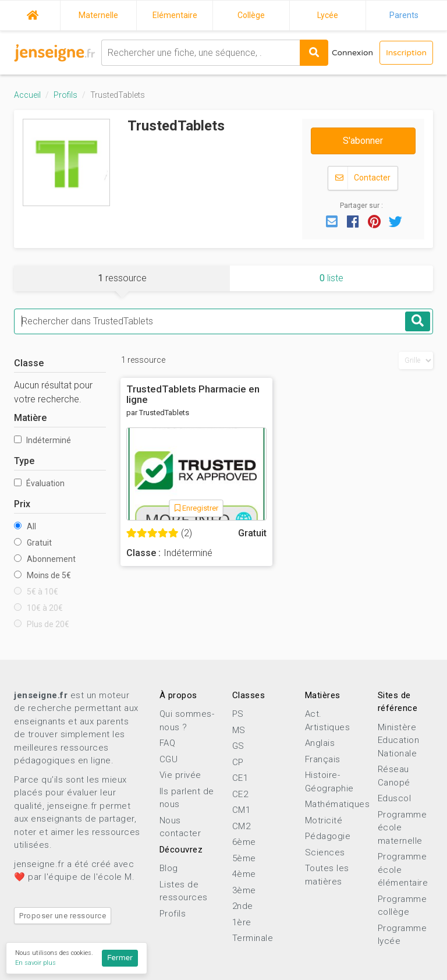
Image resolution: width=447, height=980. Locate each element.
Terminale (253, 938)
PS (238, 714)
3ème (244, 890)
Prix (22, 504)
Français (323, 759)
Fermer (120, 958)
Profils (65, 95)
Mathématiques (338, 804)
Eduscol (395, 798)
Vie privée (180, 775)
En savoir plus (36, 963)
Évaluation (39, 483)
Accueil (33, 13)
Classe (29, 363)
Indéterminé (42, 440)
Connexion (352, 53)
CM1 (242, 810)
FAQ (168, 743)
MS (239, 730)
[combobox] (201, 53)
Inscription (406, 53)
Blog (169, 868)
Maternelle (98, 15)
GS (238, 746)
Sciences (325, 852)
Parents (404, 15)
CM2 (242, 826)
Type (24, 461)
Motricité (324, 820)
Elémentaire (175, 15)
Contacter (363, 178)
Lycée (328, 15)
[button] (332, 221)
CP (238, 762)
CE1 (240, 778)
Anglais (320, 743)
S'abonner (363, 141)
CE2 (240, 794)
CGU (169, 759)
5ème (244, 858)
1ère (242, 922)
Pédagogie (328, 836)
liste (331, 278)
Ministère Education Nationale (399, 740)
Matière (30, 418)
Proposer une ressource (63, 916)
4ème (244, 874)
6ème (244, 842)
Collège (251, 15)
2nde (243, 906)
